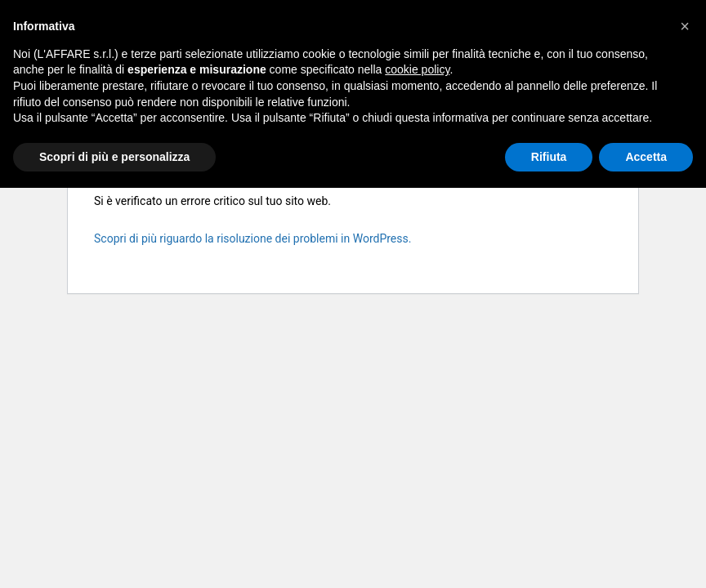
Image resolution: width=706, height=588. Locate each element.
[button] (685, 26)
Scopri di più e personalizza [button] (114, 157)
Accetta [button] (646, 157)
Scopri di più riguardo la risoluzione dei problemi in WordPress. (252, 238)
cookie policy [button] (417, 69)
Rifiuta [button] (549, 157)
